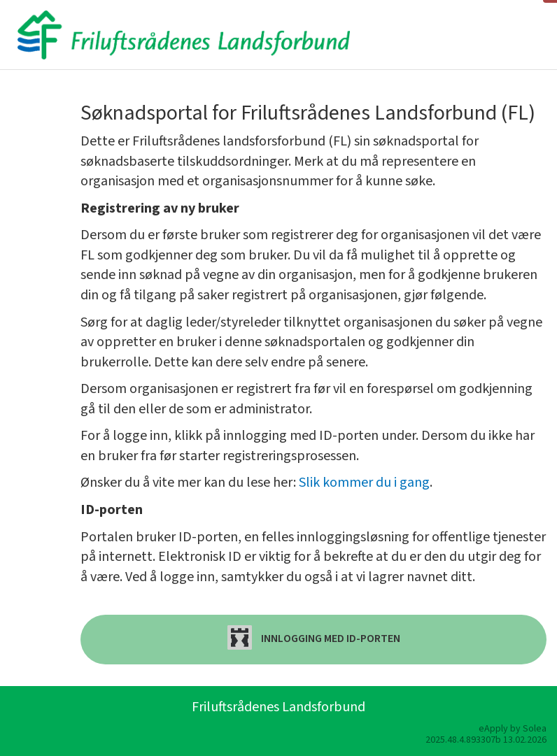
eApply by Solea (513, 729)
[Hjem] (184, 35)
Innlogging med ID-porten (314, 637)
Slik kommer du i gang (364, 483)
